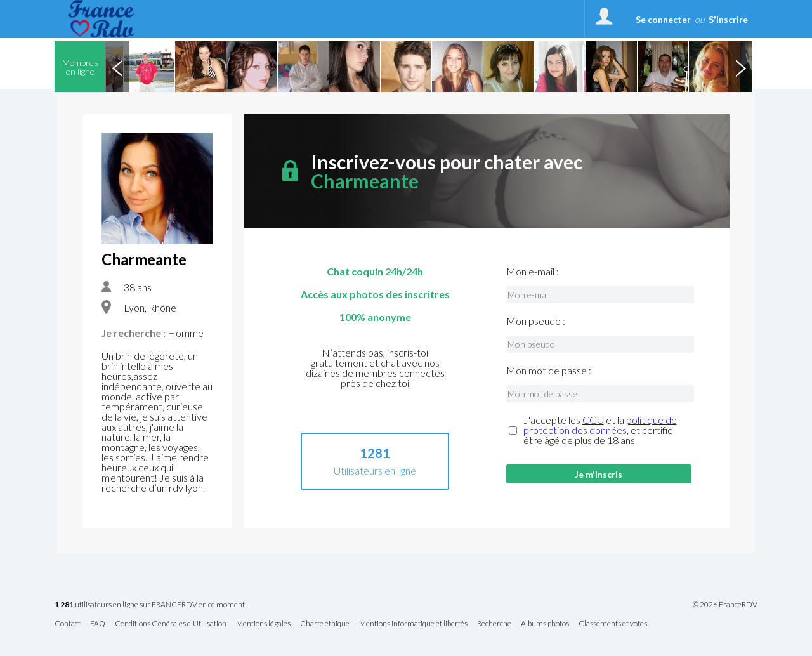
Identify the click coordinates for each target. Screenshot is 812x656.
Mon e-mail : (533, 272)
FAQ (98, 624)
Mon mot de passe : (549, 371)
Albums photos (545, 624)
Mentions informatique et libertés (413, 624)
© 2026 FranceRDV (725, 605)
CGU (593, 420)
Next (740, 67)
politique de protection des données (600, 425)
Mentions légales (263, 624)
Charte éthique (325, 624)
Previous (117, 67)
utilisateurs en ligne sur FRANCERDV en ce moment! (151, 605)
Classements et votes (613, 624)
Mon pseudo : (536, 321)
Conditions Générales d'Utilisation (171, 624)
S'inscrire (728, 19)
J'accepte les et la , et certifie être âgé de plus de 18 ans (600, 430)
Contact (68, 624)
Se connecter (663, 19)
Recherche (494, 624)
